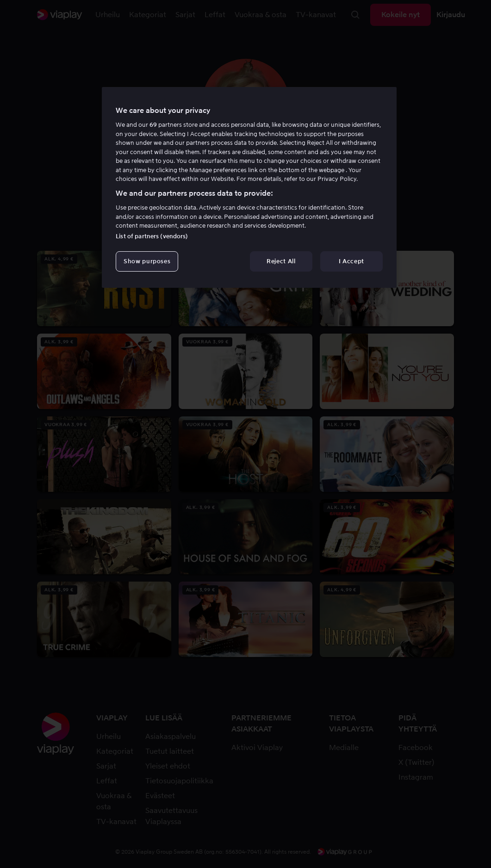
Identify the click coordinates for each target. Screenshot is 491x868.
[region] (249, 187)
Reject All (281, 261)
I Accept (351, 261)
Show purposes (147, 261)
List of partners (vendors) (152, 236)
